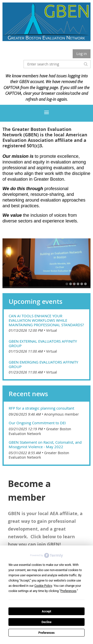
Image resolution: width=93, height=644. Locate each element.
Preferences (47, 633)
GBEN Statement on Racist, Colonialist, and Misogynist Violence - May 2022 (45, 444)
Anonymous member (62, 414)
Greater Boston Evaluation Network (40, 431)
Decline (46, 622)
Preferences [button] (68, 591)
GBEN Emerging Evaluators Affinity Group (43, 364)
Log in (82, 54)
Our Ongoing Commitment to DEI (37, 423)
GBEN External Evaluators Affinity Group (43, 343)
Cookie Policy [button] (43, 586)
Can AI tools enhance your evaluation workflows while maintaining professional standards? (46, 320)
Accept (47, 611)
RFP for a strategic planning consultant (41, 408)
